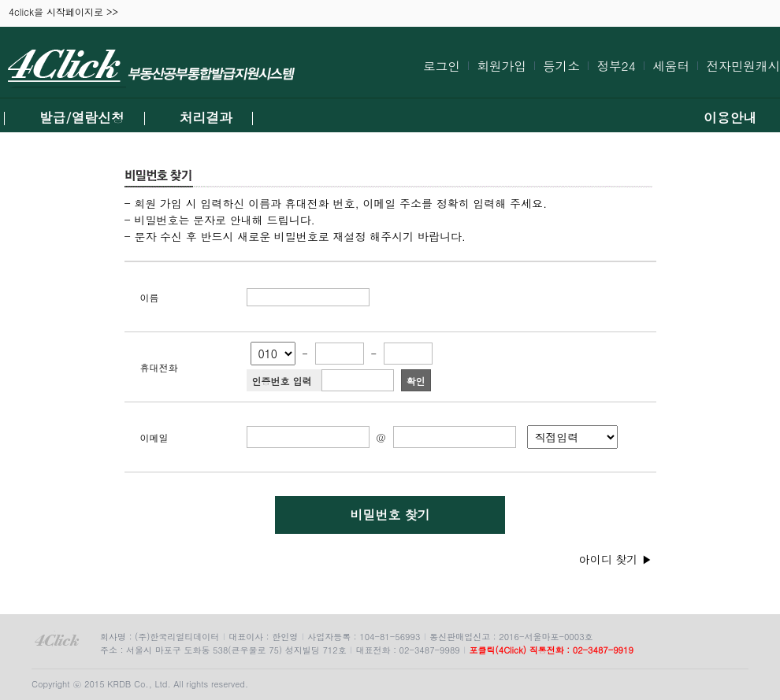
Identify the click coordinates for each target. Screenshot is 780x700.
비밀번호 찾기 (390, 515)
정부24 (616, 65)
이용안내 (730, 117)
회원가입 (501, 65)
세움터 (671, 65)
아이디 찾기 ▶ (616, 559)
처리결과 (206, 117)
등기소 (561, 65)
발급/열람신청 (82, 117)
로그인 (442, 65)
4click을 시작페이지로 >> (63, 13)
